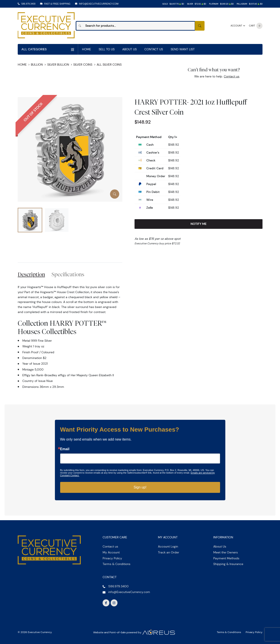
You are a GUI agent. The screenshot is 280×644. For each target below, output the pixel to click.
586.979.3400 (28, 4)
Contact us (232, 76)
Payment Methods (226, 558)
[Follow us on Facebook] (106, 603)
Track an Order (169, 552)
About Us (129, 49)
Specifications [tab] (68, 274)
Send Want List (183, 49)
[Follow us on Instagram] (114, 603)
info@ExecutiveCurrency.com (99, 4)
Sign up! (140, 487)
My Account (111, 552)
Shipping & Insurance (228, 564)
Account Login (168, 546)
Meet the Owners (226, 552)
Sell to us (107, 49)
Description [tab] (31, 274)
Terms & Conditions (116, 564)
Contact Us (154, 49)
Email (65, 449)
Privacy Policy (112, 558)
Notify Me (199, 224)
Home (87, 49)
